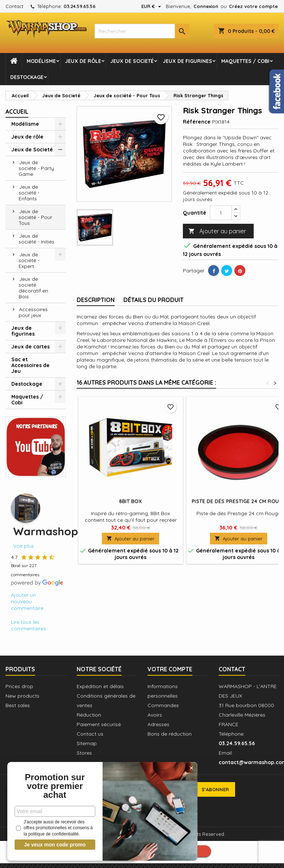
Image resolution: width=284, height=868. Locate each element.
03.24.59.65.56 (80, 6)
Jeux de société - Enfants (29, 193)
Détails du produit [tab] (153, 300)
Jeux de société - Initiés (37, 239)
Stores (84, 753)
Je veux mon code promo (55, 845)
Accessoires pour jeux (33, 312)
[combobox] (142, 31)
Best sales (18, 705)
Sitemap (87, 743)
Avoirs (155, 715)
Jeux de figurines (187, 61)
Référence (197, 122)
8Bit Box (131, 501)
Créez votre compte (253, 6)
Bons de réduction (170, 734)
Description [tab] (96, 300)
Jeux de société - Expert (29, 260)
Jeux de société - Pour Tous (35, 217)
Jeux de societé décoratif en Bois (33, 288)
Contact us (90, 734)
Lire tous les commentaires (28, 625)
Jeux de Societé (132, 61)
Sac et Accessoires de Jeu (30, 365)
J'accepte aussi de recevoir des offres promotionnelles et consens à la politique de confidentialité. (54, 828)
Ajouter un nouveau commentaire (27, 601)
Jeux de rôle (83, 61)
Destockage (27, 77)
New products (22, 696)
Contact (14, 6)
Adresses (158, 724)
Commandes (163, 705)
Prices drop (19, 686)
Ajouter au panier (217, 231)
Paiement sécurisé (99, 724)
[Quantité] (221, 213)
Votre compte (170, 669)
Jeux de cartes (30, 347)
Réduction (89, 715)
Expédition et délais (100, 686)
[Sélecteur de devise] (152, 6)
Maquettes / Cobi (245, 61)
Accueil (17, 112)
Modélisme (41, 61)
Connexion (206, 6)
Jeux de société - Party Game (36, 168)
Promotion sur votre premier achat (55, 786)
